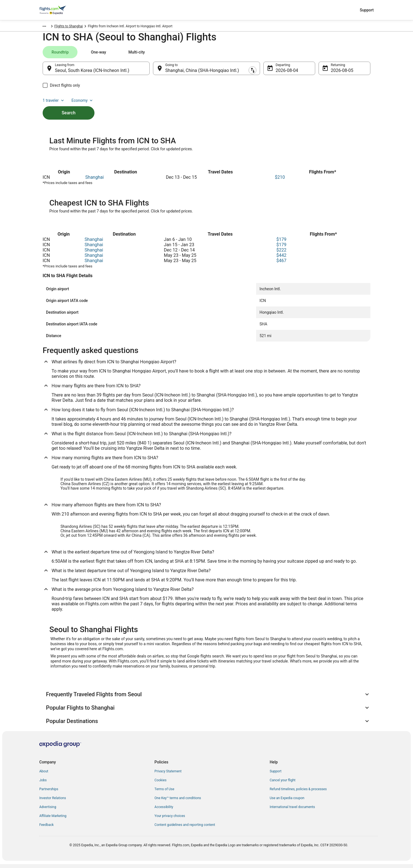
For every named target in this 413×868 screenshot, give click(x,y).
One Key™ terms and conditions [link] (178, 802)
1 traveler (324, 55)
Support (367, 10)
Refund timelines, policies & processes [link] (298, 793)
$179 (281, 243)
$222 (281, 254)
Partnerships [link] (49, 793)
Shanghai (94, 181)
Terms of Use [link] (164, 793)
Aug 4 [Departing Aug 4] (281, 73)
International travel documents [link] (292, 811)
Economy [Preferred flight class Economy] (353, 55)
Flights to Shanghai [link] (89, 27)
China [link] (66, 27)
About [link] (44, 775)
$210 (280, 181)
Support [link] (276, 775)
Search (69, 106)
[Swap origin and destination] (152, 71)
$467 (281, 264)
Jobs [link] (43, 784)
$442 (281, 259)
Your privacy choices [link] (170, 820)
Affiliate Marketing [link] (53, 820)
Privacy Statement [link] (168, 775)
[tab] (60, 55)
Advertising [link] (48, 811)
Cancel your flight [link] (283, 784)
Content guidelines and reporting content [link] (185, 829)
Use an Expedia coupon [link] (287, 802)
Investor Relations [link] (53, 802)
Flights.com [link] (48, 27)
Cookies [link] (160, 784)
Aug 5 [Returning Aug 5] (337, 73)
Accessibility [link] (164, 811)
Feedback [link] (47, 829)
